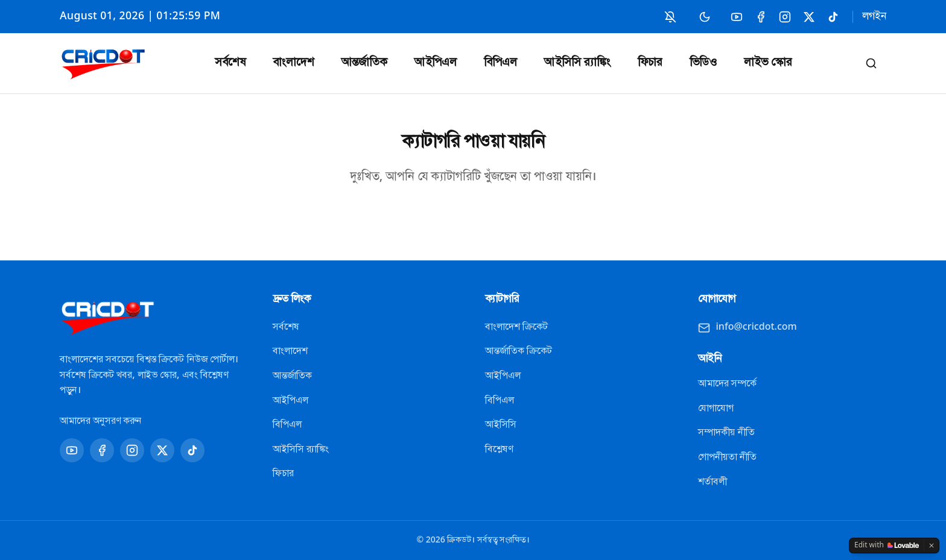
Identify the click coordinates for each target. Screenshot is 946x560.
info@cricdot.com (748, 327)
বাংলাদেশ (294, 63)
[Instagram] (785, 17)
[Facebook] (760, 17)
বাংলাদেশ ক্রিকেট (516, 327)
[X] (809, 17)
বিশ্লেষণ (499, 450)
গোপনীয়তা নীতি (727, 458)
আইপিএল (436, 63)
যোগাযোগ (716, 409)
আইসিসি (501, 425)
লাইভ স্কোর (768, 63)
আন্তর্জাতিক (364, 63)
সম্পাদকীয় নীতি (726, 433)
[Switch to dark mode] (705, 17)
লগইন (874, 17)
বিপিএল (500, 63)
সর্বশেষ (230, 63)
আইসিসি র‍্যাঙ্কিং (577, 63)
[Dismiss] (932, 546)
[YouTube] (736, 17)
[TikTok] (833, 17)
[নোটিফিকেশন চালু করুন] (670, 17)
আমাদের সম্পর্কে (727, 384)
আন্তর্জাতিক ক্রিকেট (519, 351)
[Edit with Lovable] (887, 546)
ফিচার (650, 63)
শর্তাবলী (713, 482)
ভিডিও (703, 63)
